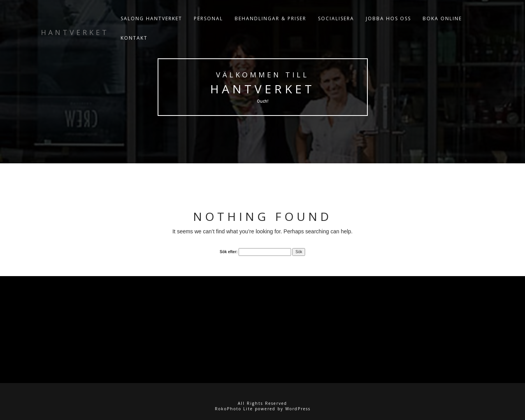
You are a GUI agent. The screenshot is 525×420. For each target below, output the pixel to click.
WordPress (298, 409)
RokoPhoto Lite (234, 409)
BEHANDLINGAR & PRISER (270, 19)
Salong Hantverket (151, 19)
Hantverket (262, 89)
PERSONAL (208, 19)
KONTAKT (134, 39)
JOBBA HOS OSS (388, 19)
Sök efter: (229, 252)
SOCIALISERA (336, 19)
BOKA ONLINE (442, 19)
